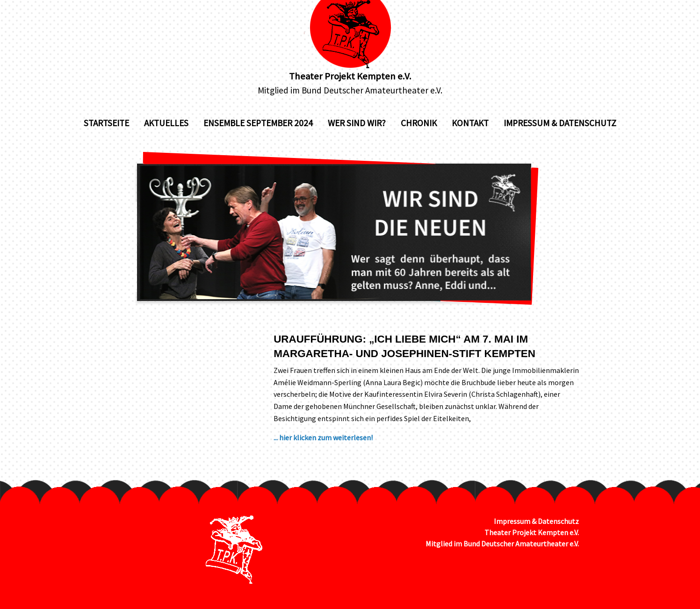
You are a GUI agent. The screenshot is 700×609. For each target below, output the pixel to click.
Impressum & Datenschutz (560, 123)
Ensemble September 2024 (258, 123)
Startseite (106, 123)
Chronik (419, 123)
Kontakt (470, 123)
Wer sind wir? (357, 123)
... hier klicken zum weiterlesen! (323, 437)
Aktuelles (166, 123)
